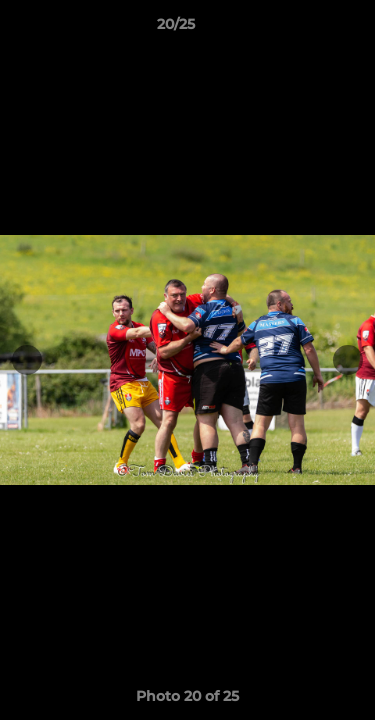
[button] (303, 29)
